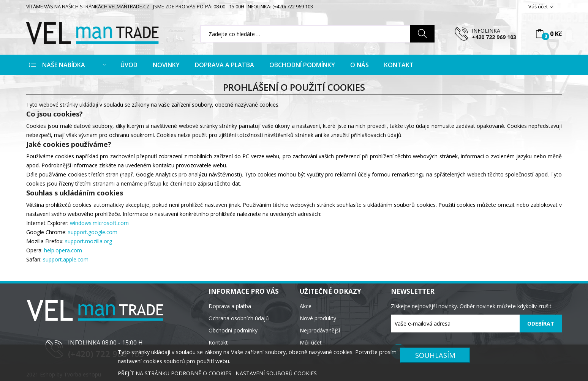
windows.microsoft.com (99, 223)
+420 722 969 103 (494, 37)
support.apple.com (66, 259)
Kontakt (218, 342)
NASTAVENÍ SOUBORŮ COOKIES (276, 373)
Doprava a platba (230, 306)
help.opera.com (63, 250)
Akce (306, 306)
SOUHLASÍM (435, 355)
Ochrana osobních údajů (239, 318)
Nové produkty (318, 318)
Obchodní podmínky (233, 330)
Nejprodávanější (320, 330)
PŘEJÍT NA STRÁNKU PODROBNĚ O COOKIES (175, 373)
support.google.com (93, 232)
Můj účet (311, 342)
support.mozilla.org (89, 241)
